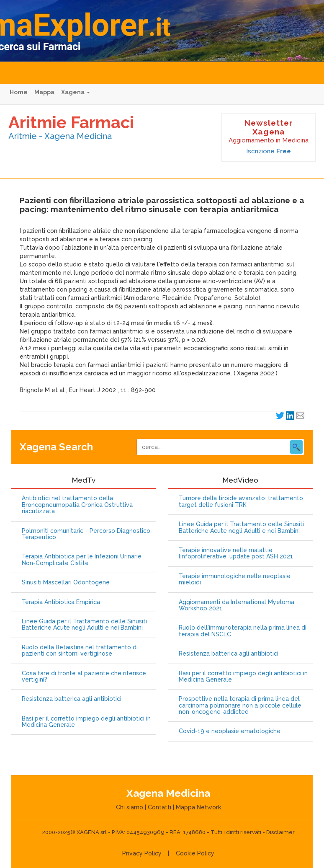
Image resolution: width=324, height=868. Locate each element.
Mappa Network (198, 807)
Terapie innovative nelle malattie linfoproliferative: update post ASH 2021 (236, 553)
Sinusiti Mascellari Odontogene (66, 583)
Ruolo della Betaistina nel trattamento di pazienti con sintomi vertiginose (80, 651)
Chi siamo (130, 807)
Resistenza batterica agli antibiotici (72, 699)
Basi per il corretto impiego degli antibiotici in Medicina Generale (86, 722)
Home (19, 92)
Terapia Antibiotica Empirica (61, 602)
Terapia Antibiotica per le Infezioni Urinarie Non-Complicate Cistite (82, 560)
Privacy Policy (142, 853)
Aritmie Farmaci (71, 122)
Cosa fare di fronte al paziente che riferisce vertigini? (84, 677)
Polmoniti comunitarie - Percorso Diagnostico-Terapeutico (87, 534)
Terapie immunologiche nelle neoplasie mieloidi (235, 579)
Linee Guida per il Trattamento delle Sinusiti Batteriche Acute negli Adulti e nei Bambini (84, 625)
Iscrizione (269, 151)
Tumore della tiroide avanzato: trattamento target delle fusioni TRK (241, 501)
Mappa (44, 92)
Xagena (76, 92)
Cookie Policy (195, 853)
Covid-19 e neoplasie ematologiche (230, 731)
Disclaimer (280, 832)
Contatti (159, 807)
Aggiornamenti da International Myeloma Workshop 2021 (237, 605)
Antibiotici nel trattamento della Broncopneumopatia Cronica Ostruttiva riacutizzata (77, 505)
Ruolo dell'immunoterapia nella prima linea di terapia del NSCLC (243, 631)
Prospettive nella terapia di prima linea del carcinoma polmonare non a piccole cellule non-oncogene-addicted (240, 705)
